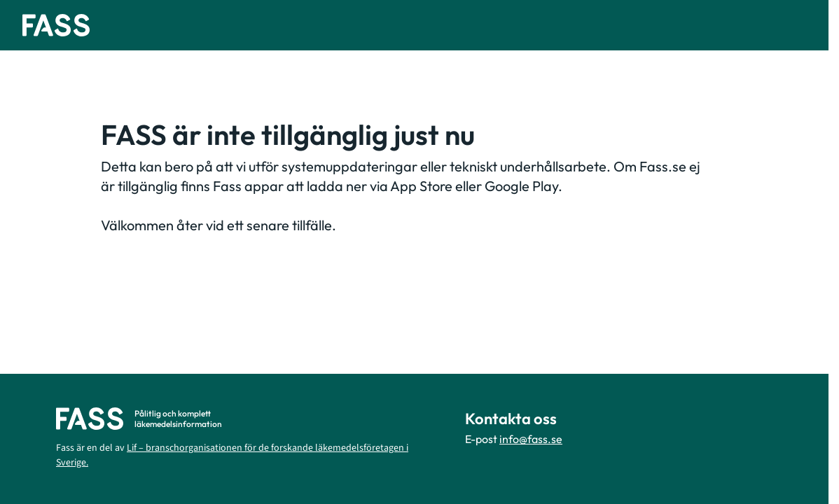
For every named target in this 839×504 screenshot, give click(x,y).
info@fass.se (531, 439)
